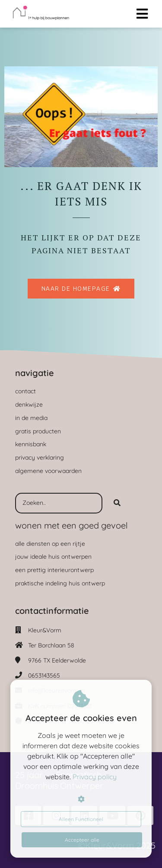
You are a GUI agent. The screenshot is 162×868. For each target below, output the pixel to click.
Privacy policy (95, 777)
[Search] (117, 503)
